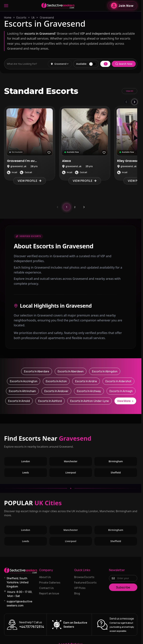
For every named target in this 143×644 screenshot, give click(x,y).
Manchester (71, 461)
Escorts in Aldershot (118, 381)
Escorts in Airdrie (86, 381)
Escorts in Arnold (19, 401)
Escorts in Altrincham (22, 391)
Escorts (21, 17)
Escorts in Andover (56, 391)
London (26, 461)
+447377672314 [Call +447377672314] (32, 627)
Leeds (26, 473)
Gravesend (47, 17)
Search (124, 64)
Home (8, 17)
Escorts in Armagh (121, 391)
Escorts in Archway (89, 391)
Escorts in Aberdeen (71, 371)
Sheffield (116, 473)
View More (125, 401)
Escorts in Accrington (24, 381)
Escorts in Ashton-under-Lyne (90, 401)
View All (129, 91)
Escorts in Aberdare (37, 371)
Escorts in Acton (56, 381)
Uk (33, 17)
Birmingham (116, 461)
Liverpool (71, 473)
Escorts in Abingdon (105, 371)
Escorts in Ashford (50, 401)
